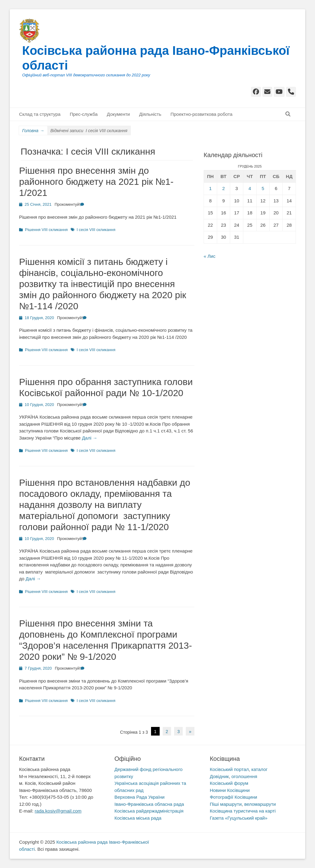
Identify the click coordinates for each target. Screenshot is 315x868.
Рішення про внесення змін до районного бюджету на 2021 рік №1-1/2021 (96, 182)
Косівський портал (229, 769)
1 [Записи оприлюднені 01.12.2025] (210, 188)
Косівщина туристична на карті (243, 811)
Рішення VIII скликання (46, 230)
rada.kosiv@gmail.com (58, 811)
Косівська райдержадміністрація (149, 811)
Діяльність (150, 114)
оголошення (244, 776)
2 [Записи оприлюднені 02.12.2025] (223, 188)
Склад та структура (40, 114)
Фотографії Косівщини (233, 797)
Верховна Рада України (140, 797)
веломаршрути (260, 804)
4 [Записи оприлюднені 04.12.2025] (250, 188)
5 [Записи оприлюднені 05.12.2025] (263, 188)
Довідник (219, 776)
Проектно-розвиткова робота (201, 114)
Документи (118, 114)
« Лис (209, 256)
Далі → (90, 438)
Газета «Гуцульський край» (239, 818)
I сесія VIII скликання (96, 230)
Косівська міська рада (138, 818)
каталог (259, 769)
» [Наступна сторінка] (190, 732)
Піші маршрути (226, 804)
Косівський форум (229, 783)
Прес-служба (84, 114)
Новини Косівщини (230, 790)
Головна (33, 131)
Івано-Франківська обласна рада (149, 804)
